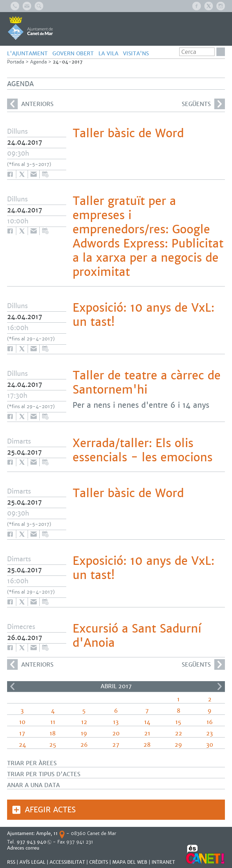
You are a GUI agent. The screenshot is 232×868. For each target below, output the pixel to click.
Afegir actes (50, 810)
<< (12, 686)
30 (210, 745)
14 (147, 722)
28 (147, 745)
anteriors (30, 104)
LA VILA (108, 53)
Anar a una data (33, 785)
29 (178, 745)
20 (116, 733)
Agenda (38, 62)
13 (116, 722)
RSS (11, 862)
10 (22, 722)
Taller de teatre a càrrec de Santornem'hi (147, 383)
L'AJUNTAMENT (27, 53)
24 (22, 745)
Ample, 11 (47, 833)
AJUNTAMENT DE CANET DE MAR (30, 28)
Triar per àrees (32, 763)
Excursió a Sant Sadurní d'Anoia (137, 636)
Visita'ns (136, 53)
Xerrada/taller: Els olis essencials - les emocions (143, 450)
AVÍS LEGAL (32, 862)
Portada (16, 62)
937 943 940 (32, 842)
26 (84, 745)
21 (147, 733)
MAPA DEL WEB (130, 862)
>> (220, 686)
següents (203, 104)
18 (53, 733)
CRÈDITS (99, 862)
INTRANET (163, 862)
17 (22, 733)
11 (53, 722)
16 (210, 722)
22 (179, 733)
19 (84, 733)
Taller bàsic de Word (128, 133)
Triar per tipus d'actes (44, 774)
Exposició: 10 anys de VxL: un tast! (143, 315)
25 (53, 745)
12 (84, 722)
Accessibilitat (67, 862)
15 (178, 722)
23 (210, 733)
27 (116, 745)
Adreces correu (24, 848)
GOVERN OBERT (73, 53)
